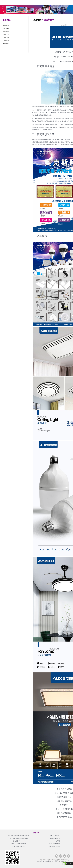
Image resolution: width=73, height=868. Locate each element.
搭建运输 (6, 31)
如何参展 (6, 25)
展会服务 (38, 20)
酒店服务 (6, 28)
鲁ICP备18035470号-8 (65, 861)
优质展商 (6, 44)
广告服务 (6, 41)
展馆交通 (6, 35)
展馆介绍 (6, 38)
